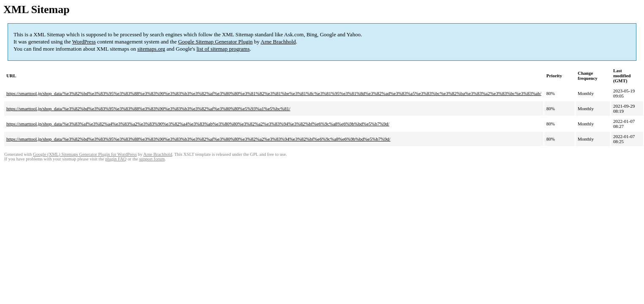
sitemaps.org (151, 49)
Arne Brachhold (278, 42)
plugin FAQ (116, 159)
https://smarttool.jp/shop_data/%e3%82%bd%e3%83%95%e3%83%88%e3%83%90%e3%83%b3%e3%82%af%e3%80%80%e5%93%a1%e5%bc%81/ (148, 109)
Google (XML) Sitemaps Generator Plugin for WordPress (85, 154)
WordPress (84, 42)
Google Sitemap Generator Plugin (216, 42)
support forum (152, 159)
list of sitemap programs (223, 49)
